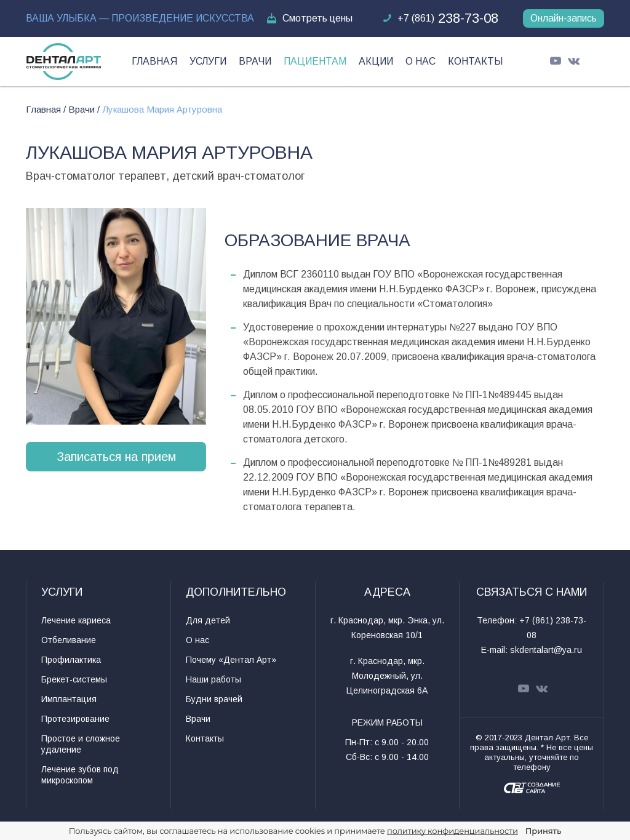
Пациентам (315, 61)
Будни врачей (214, 699)
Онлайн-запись (564, 18)
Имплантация (69, 699)
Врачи (255, 61)
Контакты (475, 61)
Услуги (208, 61)
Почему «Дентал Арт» (231, 660)
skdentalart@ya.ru (546, 650)
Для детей (208, 620)
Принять (543, 831)
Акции (376, 61)
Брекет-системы (74, 679)
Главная (154, 61)
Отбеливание (69, 640)
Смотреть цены (309, 18)
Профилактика (71, 660)
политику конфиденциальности (453, 831)
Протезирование (75, 719)
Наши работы (213, 679)
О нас (421, 61)
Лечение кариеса (76, 620)
